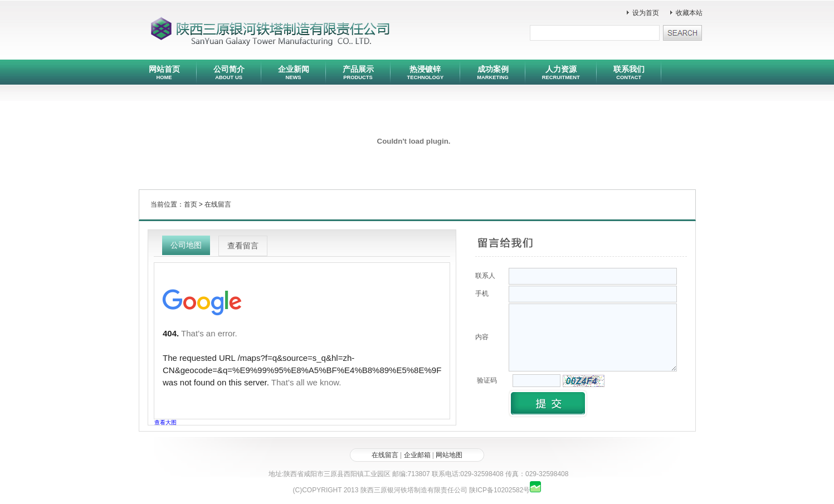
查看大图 (165, 422)
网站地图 (449, 455)
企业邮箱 (417, 455)
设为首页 (646, 13)
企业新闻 (294, 72)
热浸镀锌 (426, 72)
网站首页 (164, 72)
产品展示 (358, 72)
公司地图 (186, 245)
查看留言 (243, 246)
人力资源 (561, 72)
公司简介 (229, 72)
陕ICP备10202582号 (499, 490)
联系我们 (629, 72)
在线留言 (218, 204)
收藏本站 (689, 13)
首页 (191, 204)
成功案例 (492, 72)
